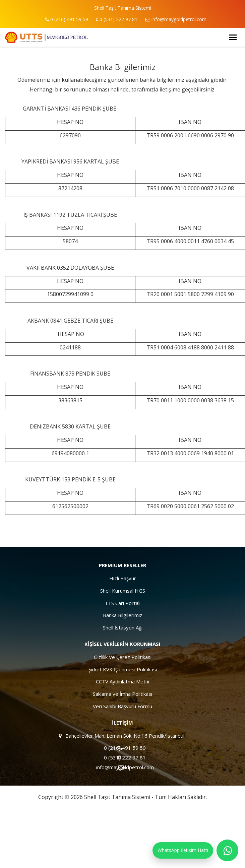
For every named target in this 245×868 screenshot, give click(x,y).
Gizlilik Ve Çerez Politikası (123, 657)
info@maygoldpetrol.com (176, 19)
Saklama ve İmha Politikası (122, 694)
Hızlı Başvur (123, 578)
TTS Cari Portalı (122, 603)
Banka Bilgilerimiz (123, 615)
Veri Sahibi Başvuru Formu (122, 706)
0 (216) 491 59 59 (67, 19)
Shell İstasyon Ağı (123, 627)
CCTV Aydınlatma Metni (122, 681)
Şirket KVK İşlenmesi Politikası (123, 669)
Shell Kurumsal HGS (123, 591)
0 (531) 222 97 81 (117, 19)
